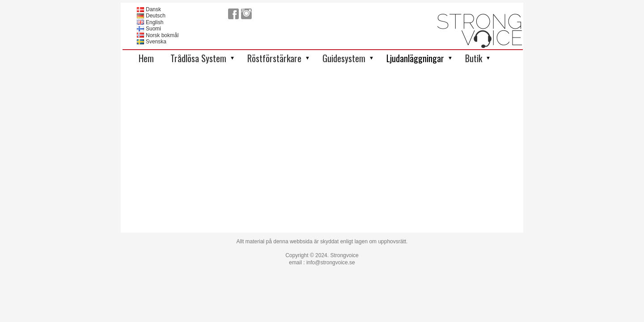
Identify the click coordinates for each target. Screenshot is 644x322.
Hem (146, 58)
